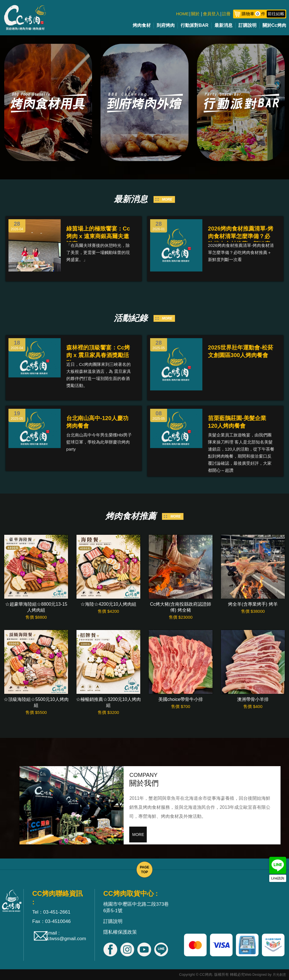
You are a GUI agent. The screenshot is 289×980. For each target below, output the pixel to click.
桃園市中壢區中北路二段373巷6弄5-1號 (136, 907)
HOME (182, 14)
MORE (167, 199)
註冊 (226, 14)
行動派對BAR (195, 25)
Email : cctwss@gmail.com (65, 936)
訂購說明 (248, 25)
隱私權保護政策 (120, 932)
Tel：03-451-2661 (51, 912)
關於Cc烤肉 (274, 25)
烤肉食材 (142, 25)
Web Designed (256, 975)
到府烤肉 (166, 25)
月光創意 (279, 975)
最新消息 (224, 25)
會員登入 (211, 14)
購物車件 (263, 14)
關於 (195, 14)
